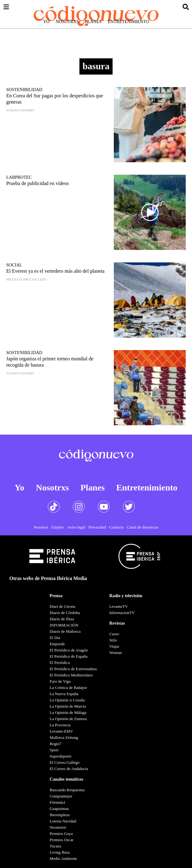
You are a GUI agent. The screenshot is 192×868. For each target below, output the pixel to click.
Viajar (114, 646)
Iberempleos (60, 815)
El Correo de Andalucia (69, 769)
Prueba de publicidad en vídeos (38, 183)
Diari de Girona (63, 606)
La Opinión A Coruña (67, 700)
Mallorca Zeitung (64, 737)
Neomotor (58, 827)
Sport (54, 750)
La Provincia (60, 725)
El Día (55, 638)
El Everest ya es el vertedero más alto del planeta (55, 271)
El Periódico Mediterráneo (71, 675)
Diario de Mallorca (65, 631)
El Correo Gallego (65, 762)
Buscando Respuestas (67, 790)
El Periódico (60, 663)
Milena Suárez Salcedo (26, 279)
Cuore (114, 634)
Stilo (113, 640)
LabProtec (19, 177)
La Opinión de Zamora (68, 719)
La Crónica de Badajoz (68, 688)
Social (14, 265)
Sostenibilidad (24, 90)
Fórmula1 (58, 802)
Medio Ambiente (63, 858)
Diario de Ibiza (62, 619)
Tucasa (55, 846)
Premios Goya (61, 834)
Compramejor (61, 796)
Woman (115, 653)
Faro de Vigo (60, 681)
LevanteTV (118, 606)
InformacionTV (122, 613)
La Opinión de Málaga (68, 712)
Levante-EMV (61, 731)
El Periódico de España (69, 656)
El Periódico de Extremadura (73, 669)
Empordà (57, 644)
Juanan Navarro (20, 110)
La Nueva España (64, 694)
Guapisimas (59, 809)
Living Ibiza (60, 852)
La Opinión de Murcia (68, 706)
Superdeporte (61, 756)
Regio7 (56, 744)
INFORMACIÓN (64, 625)
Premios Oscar (62, 840)
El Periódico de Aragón (69, 650)
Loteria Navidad (63, 821)
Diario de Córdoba (65, 613)
